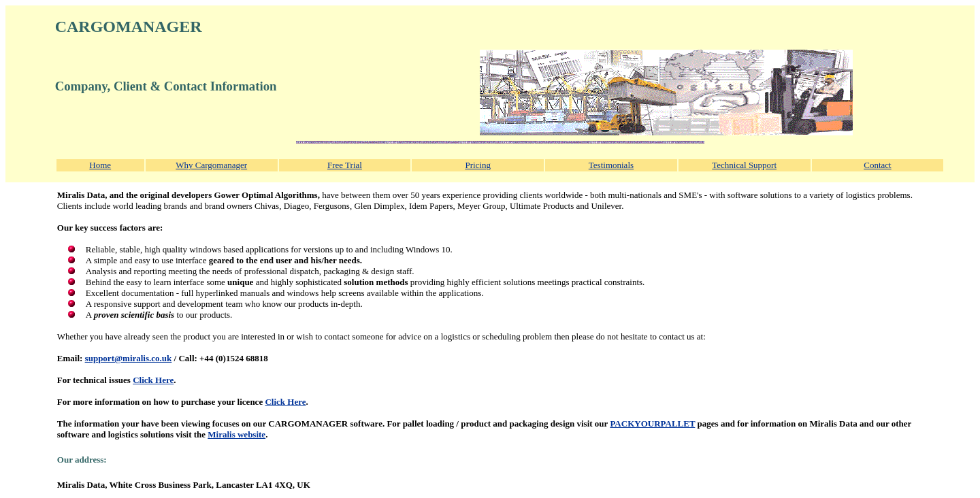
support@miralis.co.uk (129, 358)
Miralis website (236, 434)
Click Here (153, 380)
